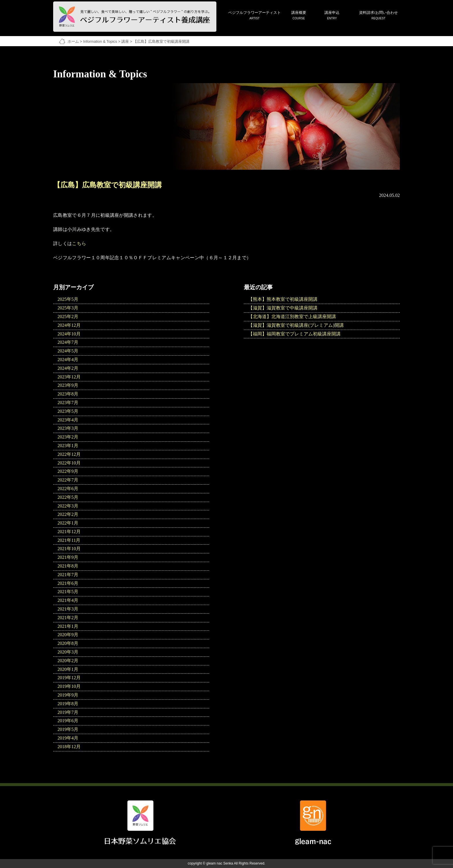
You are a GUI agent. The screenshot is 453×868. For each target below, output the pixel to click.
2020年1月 (68, 669)
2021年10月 (69, 549)
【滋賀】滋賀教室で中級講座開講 (283, 308)
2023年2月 (68, 437)
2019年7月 (68, 712)
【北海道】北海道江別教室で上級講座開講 (292, 317)
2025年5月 (68, 299)
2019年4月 (68, 738)
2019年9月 (68, 695)
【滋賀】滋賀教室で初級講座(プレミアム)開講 (296, 325)
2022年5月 (68, 497)
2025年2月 (68, 317)
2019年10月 (69, 686)
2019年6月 (68, 721)
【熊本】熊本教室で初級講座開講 (283, 299)
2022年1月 (68, 523)
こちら (79, 243)
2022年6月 (68, 489)
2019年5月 (68, 729)
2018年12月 (69, 747)
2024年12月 (69, 325)
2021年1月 (68, 626)
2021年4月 (68, 600)
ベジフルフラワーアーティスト (255, 16)
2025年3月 (68, 308)
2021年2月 (68, 618)
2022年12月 (69, 454)
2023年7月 (68, 403)
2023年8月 (68, 394)
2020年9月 (68, 635)
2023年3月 (68, 428)
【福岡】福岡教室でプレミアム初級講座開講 (294, 334)
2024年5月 (68, 351)
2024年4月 (68, 360)
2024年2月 (68, 368)
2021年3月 (68, 609)
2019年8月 (68, 704)
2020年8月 (68, 643)
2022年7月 (68, 480)
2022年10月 (69, 463)
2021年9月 (68, 557)
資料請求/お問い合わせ (378, 16)
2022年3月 (68, 506)
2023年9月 (68, 385)
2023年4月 (68, 420)
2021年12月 (69, 532)
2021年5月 (68, 592)
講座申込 (332, 16)
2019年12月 (69, 678)
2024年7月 (68, 342)
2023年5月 (68, 411)
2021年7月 (68, 575)
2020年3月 (68, 652)
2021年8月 (68, 566)
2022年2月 (68, 514)
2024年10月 (69, 334)
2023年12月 (69, 377)
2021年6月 (68, 583)
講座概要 (299, 16)
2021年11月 (69, 540)
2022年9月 (68, 471)
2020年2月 (68, 661)
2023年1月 (68, 446)
